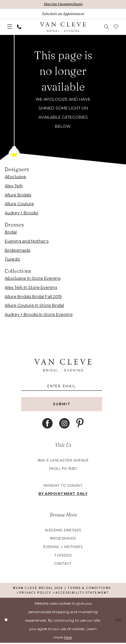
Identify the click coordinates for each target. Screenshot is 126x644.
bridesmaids (63, 540)
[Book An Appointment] (63, 14)
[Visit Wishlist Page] (116, 27)
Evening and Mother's (27, 241)
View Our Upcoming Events (63, 4)
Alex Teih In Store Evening (31, 287)
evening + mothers (63, 548)
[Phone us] (20, 27)
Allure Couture (19, 204)
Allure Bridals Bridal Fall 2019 (33, 297)
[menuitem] (10, 27)
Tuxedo (12, 259)
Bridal (11, 232)
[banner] (63, 27)
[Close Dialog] (6, 621)
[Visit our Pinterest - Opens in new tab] (80, 425)
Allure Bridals (18, 195)
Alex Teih (14, 186)
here (68, 638)
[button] (10, 27)
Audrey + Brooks (21, 213)
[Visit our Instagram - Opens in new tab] (64, 425)
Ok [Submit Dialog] (119, 622)
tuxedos (63, 557)
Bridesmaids (17, 250)
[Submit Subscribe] (63, 405)
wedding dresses (63, 532)
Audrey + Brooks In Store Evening (39, 315)
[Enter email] (63, 386)
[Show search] (107, 27)
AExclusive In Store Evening (33, 279)
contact (63, 565)
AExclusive (15, 177)
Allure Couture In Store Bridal (34, 306)
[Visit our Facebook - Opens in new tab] (47, 425)
